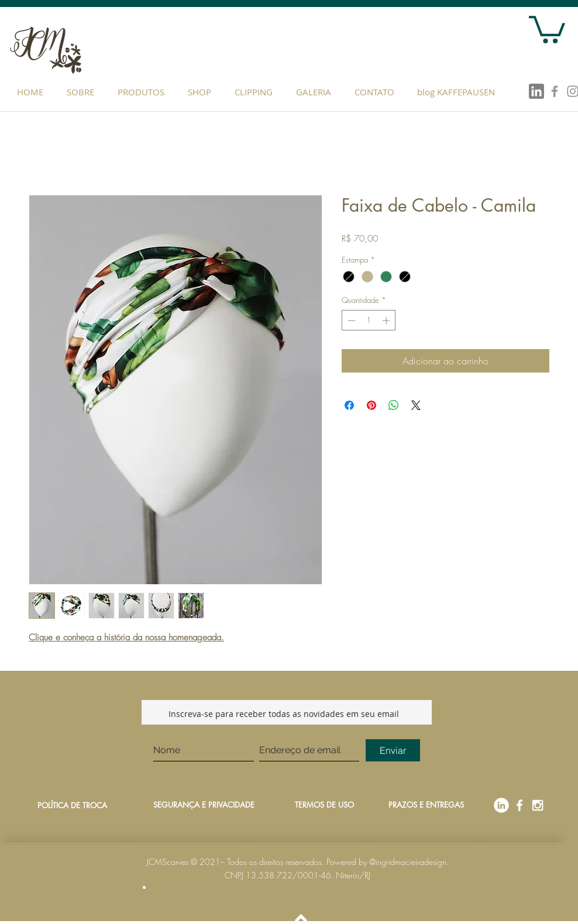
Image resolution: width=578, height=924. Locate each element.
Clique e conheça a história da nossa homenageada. (126, 637)
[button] (144, 92)
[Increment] (387, 320)
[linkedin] (536, 91)
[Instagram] (538, 805)
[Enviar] (393, 750)
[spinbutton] (369, 320)
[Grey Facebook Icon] (555, 91)
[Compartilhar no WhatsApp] (394, 405)
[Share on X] (416, 405)
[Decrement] (350, 320)
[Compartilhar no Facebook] (349, 405)
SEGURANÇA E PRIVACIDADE (204, 805)
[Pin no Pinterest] (371, 405)
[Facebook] (519, 805)
